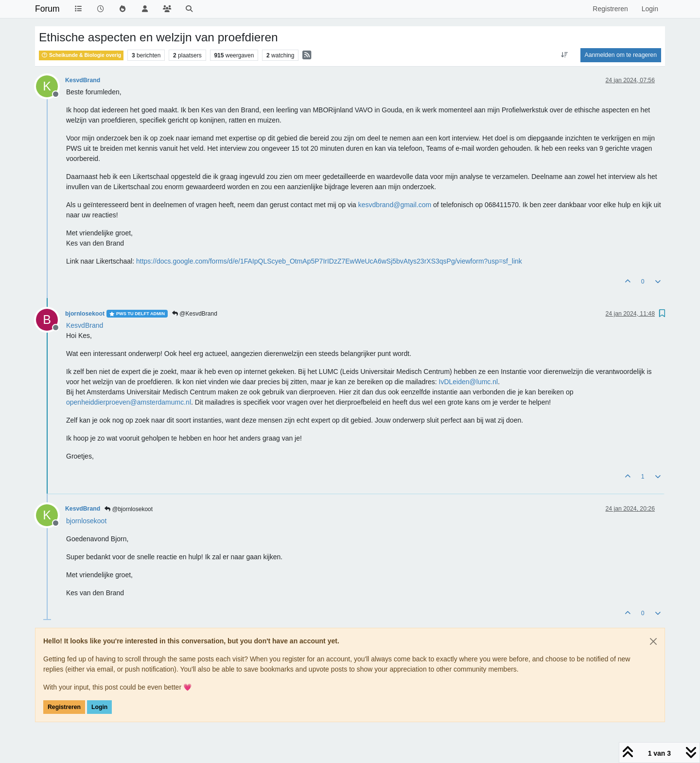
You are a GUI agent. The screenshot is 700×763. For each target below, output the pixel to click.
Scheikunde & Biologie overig (81, 55)
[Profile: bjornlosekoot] (86, 521)
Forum (47, 9)
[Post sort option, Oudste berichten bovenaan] (564, 55)
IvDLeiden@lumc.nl (469, 382)
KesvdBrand (83, 80)
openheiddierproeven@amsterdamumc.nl (129, 402)
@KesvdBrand (195, 314)
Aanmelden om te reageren (621, 55)
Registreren (64, 707)
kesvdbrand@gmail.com (395, 205)
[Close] (653, 641)
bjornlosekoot (85, 314)
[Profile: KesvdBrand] (85, 325)
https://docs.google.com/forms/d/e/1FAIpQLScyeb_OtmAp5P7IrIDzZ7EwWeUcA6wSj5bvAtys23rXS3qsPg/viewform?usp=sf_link (329, 261)
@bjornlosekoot (129, 509)
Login (99, 707)
